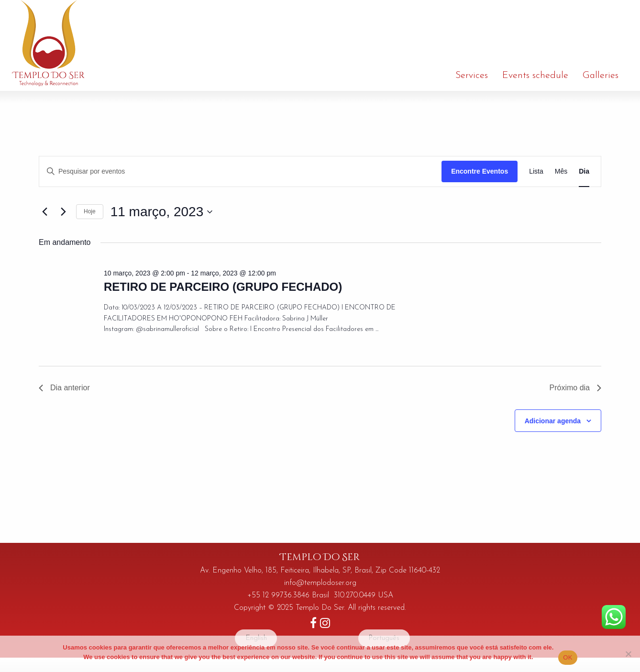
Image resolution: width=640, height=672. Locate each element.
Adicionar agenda (553, 421)
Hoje (90, 211)
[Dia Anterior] (44, 212)
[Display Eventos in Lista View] (536, 171)
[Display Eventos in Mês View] (561, 171)
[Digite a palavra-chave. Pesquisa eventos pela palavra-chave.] (240, 171)
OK (568, 657)
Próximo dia (575, 388)
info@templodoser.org (320, 583)
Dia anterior (64, 388)
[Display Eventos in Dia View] (584, 171)
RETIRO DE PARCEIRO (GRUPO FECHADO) (223, 287)
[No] (628, 654)
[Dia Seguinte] (63, 212)
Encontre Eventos (480, 171)
